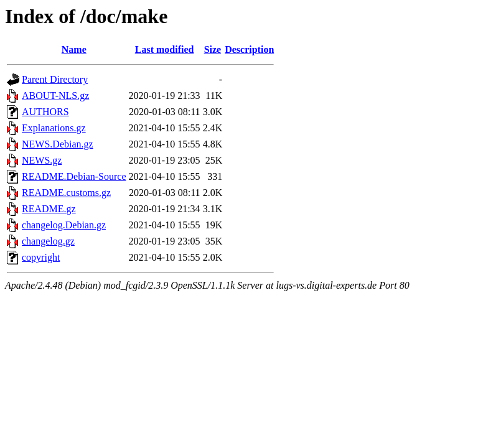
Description (249, 49)
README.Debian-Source (74, 176)
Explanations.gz (54, 128)
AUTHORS (45, 112)
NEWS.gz (42, 160)
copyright (41, 257)
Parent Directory (55, 79)
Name (74, 49)
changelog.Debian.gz (64, 225)
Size (213, 49)
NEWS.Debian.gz (58, 144)
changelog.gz (48, 241)
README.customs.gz (66, 193)
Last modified (165, 49)
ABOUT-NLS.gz (55, 96)
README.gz (49, 209)
